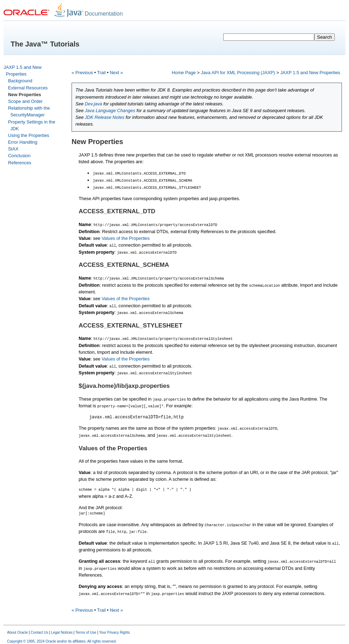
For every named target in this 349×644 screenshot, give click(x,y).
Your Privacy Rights (115, 629)
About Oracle (17, 629)
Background (20, 81)
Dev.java (93, 104)
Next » (116, 73)
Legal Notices (62, 629)
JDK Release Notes (105, 117)
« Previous (82, 73)
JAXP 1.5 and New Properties (310, 73)
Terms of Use (86, 629)
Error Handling (23, 142)
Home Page (184, 73)
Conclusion (19, 156)
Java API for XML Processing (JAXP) (238, 73)
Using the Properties (29, 135)
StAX (13, 149)
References (20, 163)
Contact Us (40, 629)
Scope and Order (25, 101)
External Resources (28, 88)
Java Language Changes (110, 111)
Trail (101, 73)
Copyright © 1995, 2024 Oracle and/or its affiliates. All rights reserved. (62, 638)
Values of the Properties (126, 238)
